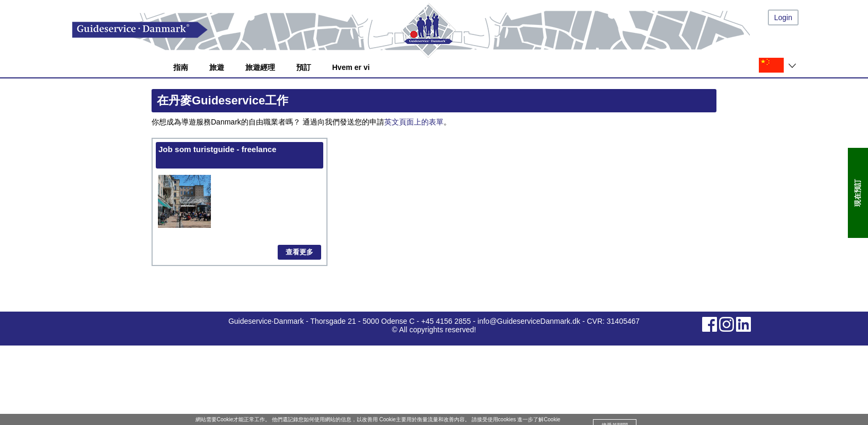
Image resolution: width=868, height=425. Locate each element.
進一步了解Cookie (539, 419)
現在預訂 (858, 193)
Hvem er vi (351, 67)
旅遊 (217, 67)
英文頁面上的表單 (414, 122)
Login (783, 17)
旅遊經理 (260, 67)
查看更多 (299, 252)
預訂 (304, 67)
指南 (181, 67)
